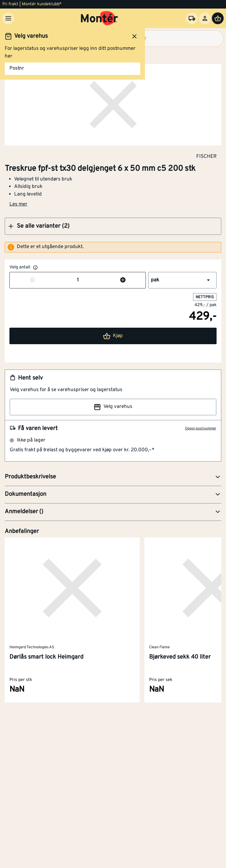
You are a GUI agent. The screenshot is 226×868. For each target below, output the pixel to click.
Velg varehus (113, 407)
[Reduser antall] (32, 280)
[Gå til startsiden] (99, 18)
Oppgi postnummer (201, 429)
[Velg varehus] (192, 18)
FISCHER (206, 156)
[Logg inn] (205, 18)
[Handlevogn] (218, 18)
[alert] (113, 247)
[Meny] (8, 18)
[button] (113, 226)
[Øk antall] (123, 280)
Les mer (18, 204)
